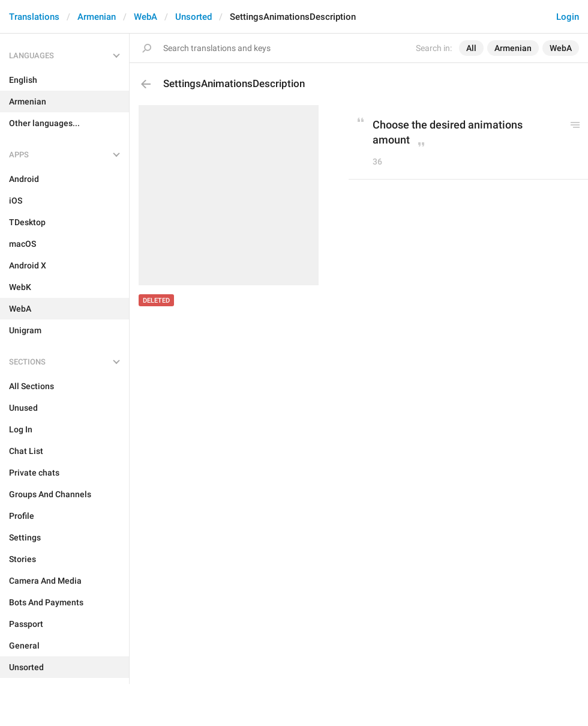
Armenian (97, 17)
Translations (34, 17)
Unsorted (193, 17)
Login (568, 17)
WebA (145, 17)
